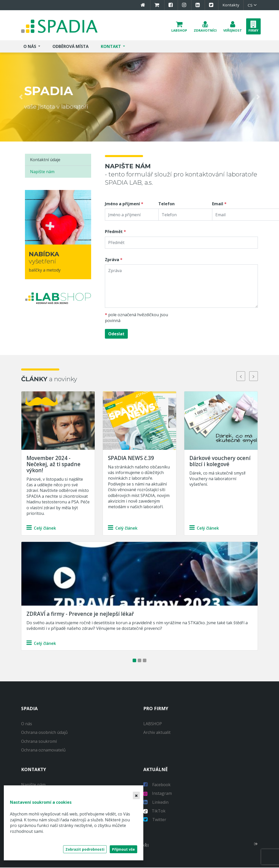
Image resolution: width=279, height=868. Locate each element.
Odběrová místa (71, 47)
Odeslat (116, 335)
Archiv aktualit (157, 733)
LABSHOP (153, 724)
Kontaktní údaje (45, 160)
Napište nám (42, 172)
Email (218, 204)
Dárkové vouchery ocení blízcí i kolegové (220, 462)
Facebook (157, 785)
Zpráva (112, 260)
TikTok (154, 811)
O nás (27, 724)
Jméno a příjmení (122, 204)
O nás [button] (30, 47)
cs (253, 5)
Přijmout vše (123, 849)
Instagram (158, 794)
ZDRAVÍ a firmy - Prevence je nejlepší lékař (80, 614)
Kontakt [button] (111, 47)
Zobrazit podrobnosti (85, 849)
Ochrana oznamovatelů (43, 751)
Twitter (155, 820)
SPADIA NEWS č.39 (131, 458)
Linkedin (156, 803)
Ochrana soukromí (39, 742)
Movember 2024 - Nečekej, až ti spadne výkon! (53, 465)
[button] (179, 27)
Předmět (114, 232)
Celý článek (41, 529)
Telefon (166, 204)
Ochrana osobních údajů (44, 733)
